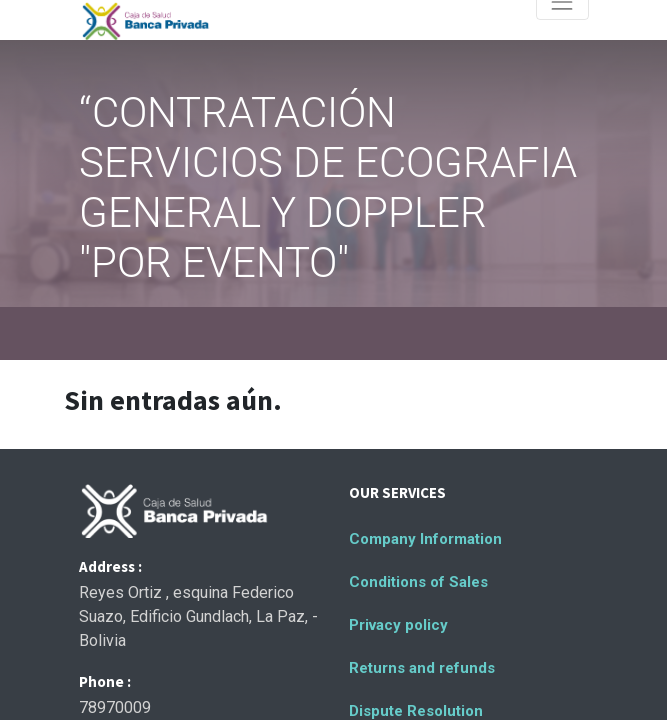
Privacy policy (398, 625)
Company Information (425, 539)
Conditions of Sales (418, 582)
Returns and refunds (422, 668)
